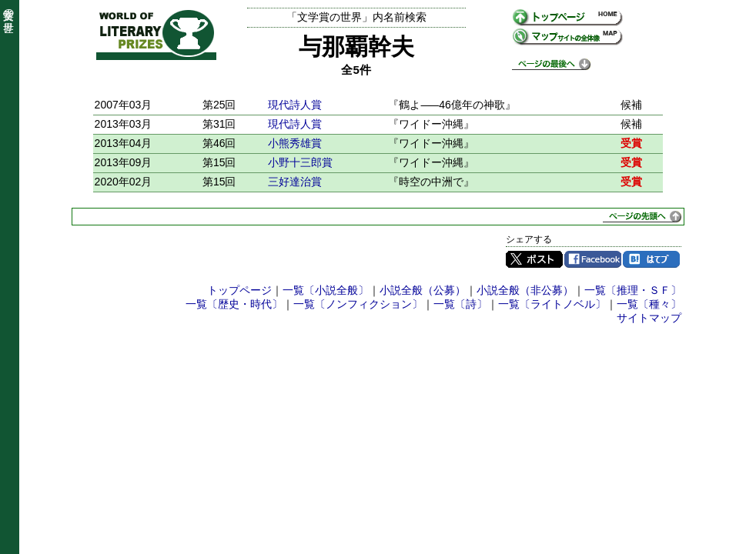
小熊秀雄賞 (295, 143)
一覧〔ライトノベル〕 (552, 304)
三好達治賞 (295, 182)
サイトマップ (649, 318)
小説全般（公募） (423, 290)
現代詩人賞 (295, 105)
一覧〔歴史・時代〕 (234, 304)
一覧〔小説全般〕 (326, 290)
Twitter (534, 259)
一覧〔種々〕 (649, 304)
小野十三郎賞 (300, 162)
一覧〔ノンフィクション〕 (358, 304)
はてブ (651, 259)
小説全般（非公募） (525, 290)
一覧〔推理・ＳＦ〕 (633, 290)
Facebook (593, 259)
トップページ (239, 290)
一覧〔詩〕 (460, 304)
